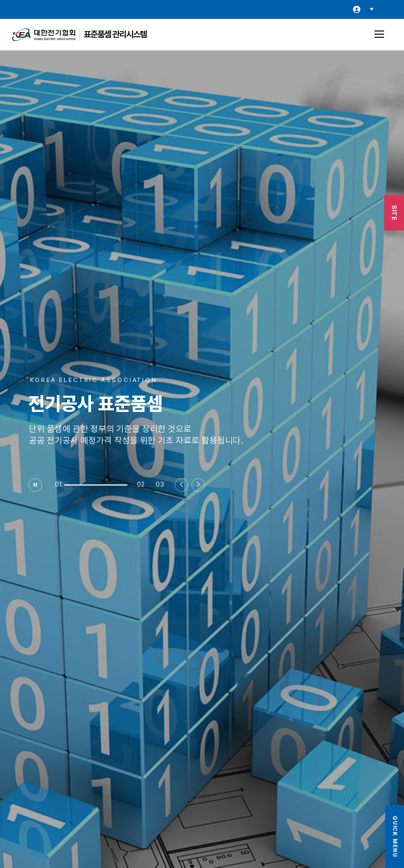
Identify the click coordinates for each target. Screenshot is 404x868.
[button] (96, 485)
